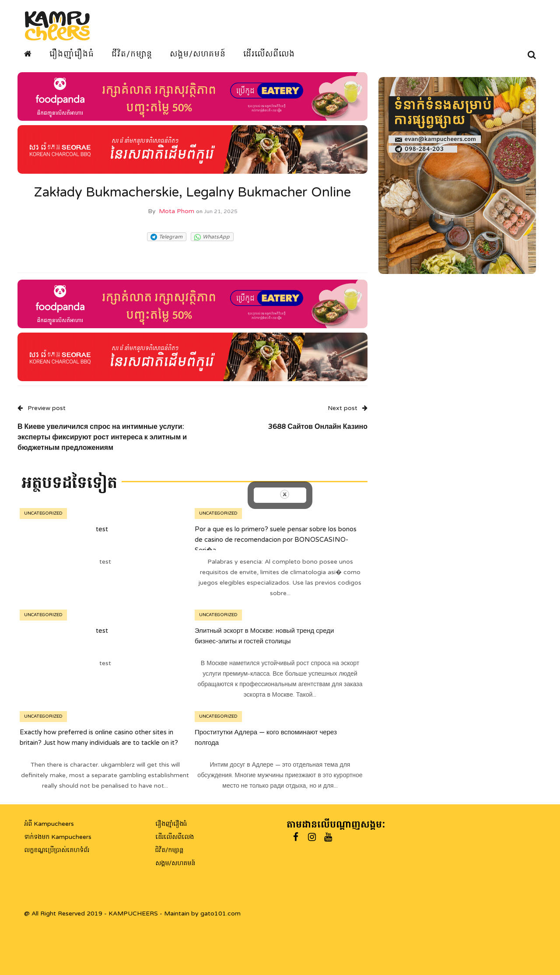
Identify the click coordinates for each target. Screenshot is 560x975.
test (102, 529)
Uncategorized (43, 513)
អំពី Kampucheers (49, 824)
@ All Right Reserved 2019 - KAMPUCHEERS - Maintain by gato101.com (132, 914)
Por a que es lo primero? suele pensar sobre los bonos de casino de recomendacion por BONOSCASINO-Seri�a (276, 539)
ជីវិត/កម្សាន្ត (132, 54)
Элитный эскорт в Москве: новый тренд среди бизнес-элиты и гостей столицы (264, 635)
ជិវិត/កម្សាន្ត (169, 850)
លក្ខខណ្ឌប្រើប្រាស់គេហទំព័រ (57, 850)
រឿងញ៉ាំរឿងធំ (72, 54)
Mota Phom (177, 211)
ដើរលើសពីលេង (269, 54)
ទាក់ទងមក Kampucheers (58, 837)
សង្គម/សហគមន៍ (198, 54)
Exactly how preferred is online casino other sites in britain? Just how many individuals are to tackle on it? (99, 737)
